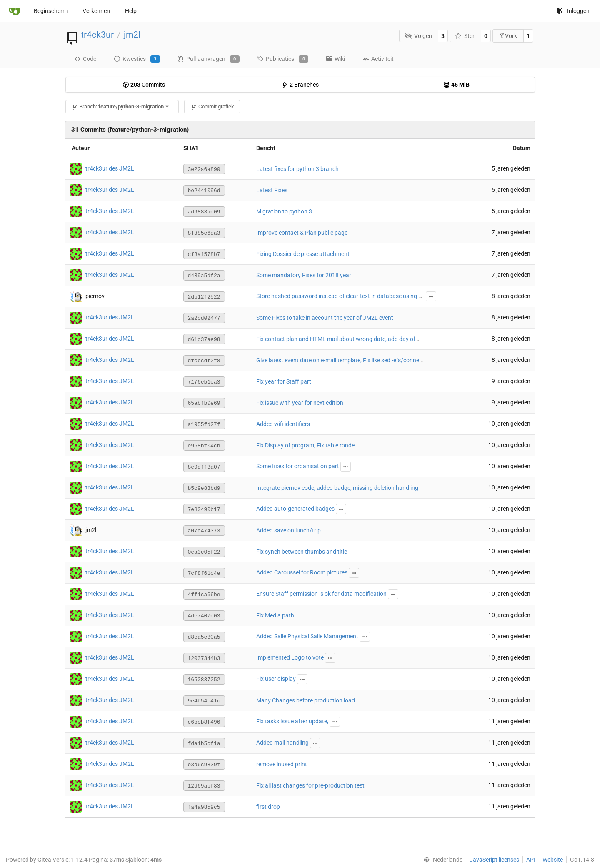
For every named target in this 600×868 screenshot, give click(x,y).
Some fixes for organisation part (298, 466)
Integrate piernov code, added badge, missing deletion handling (337, 488)
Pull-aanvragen (209, 59)
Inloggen (573, 11)
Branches (300, 85)
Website (553, 860)
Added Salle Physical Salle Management (307, 636)
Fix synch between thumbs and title (302, 552)
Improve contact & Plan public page (302, 233)
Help (131, 11)
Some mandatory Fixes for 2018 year (304, 275)
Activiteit (378, 59)
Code (85, 59)
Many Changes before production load (306, 700)
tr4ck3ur (97, 35)
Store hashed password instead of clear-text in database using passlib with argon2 (363, 296)
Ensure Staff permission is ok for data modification (321, 594)
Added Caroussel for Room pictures (302, 572)
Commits (144, 85)
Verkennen (96, 11)
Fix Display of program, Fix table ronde (305, 445)
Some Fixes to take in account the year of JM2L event (325, 318)
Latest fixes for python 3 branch (297, 169)
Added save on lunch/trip (289, 530)
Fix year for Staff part (284, 381)
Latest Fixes (272, 190)
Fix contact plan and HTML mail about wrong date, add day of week (343, 339)
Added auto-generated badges (295, 509)
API (531, 860)
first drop (268, 807)
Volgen (418, 36)
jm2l (132, 35)
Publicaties (283, 59)
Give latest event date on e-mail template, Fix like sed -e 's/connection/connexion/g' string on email (382, 360)
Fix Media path (275, 615)
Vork (508, 36)
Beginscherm (51, 11)
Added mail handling (282, 743)
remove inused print (282, 764)
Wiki (335, 59)
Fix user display (276, 679)
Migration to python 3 (284, 211)
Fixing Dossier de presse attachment (303, 254)
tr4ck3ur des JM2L (110, 168)
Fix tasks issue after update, (292, 721)
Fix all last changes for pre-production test (310, 785)
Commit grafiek (212, 107)
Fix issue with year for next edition (300, 403)
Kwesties (137, 59)
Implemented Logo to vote (290, 657)
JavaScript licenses (494, 860)
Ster (465, 36)
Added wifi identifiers (283, 424)
